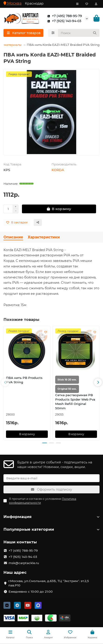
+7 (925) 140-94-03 (63, 21)
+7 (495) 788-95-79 (64, 16)
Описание (13, 237)
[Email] (51, 478)
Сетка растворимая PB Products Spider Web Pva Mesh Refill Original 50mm (75, 402)
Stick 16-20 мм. (67, 380)
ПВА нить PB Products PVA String (24, 380)
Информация (51, 517)
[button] (5, 382)
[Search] (79, 33)
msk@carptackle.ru (24, 563)
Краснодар (34, 3)
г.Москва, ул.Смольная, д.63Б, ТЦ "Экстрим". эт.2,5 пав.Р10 (49, 583)
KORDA (58, 170)
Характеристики (44, 237)
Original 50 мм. (67, 389)
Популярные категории (51, 529)
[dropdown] (77, 4)
